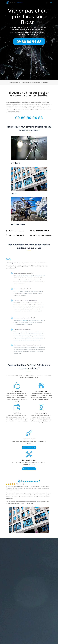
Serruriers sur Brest (29, 448)
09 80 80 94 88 (29, 42)
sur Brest (24, 320)
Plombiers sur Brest (29, 469)
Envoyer (48, 76)
